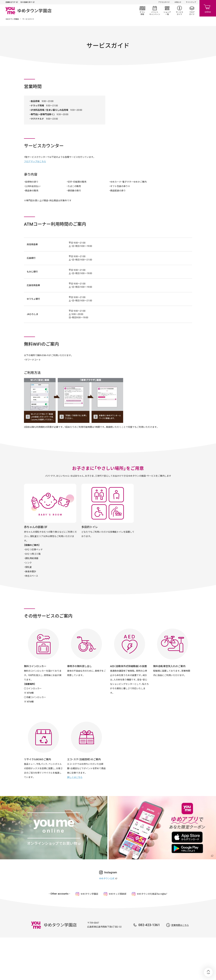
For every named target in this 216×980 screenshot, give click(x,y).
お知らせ (178, 2)
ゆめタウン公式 (107, 879)
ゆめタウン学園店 (12, 19)
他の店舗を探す (26, 2)
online (208, 8)
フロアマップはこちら (35, 161)
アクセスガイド (164, 2)
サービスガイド (179, 10)
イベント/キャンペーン (155, 10)
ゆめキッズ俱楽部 (118, 894)
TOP (208, 972)
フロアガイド (192, 10)
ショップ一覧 (167, 10)
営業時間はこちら (180, 925)
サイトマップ (191, 2)
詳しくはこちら (75, 777)
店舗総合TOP (10, 2)
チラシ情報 (142, 10)
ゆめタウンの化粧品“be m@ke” (152, 894)
